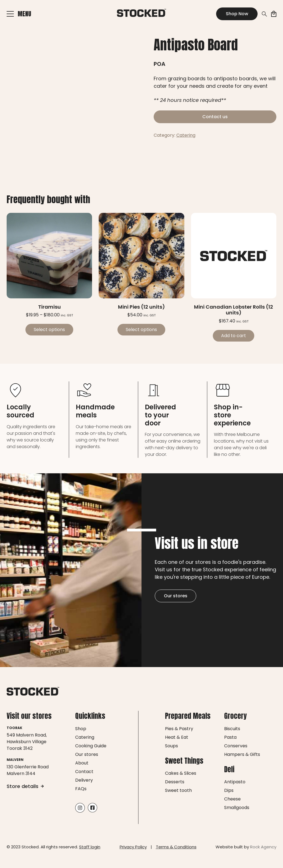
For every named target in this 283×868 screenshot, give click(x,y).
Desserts (175, 782)
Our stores (176, 596)
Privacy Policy (133, 847)
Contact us (215, 117)
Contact (84, 772)
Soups (171, 746)
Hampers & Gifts (242, 754)
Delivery (84, 780)
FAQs (81, 789)
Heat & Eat (177, 737)
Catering (186, 135)
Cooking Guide (91, 746)
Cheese (232, 799)
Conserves (236, 746)
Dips (229, 790)
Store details (25, 786)
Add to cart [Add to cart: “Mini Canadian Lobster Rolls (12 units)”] (234, 336)
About (82, 763)
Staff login (90, 847)
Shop (81, 729)
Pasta (230, 737)
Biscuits (232, 729)
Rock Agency (263, 847)
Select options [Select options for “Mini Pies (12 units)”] (141, 330)
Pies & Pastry (179, 729)
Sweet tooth (178, 790)
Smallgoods (237, 808)
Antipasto (235, 782)
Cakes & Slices (181, 773)
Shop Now (237, 14)
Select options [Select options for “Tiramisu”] (49, 330)
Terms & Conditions (176, 847)
